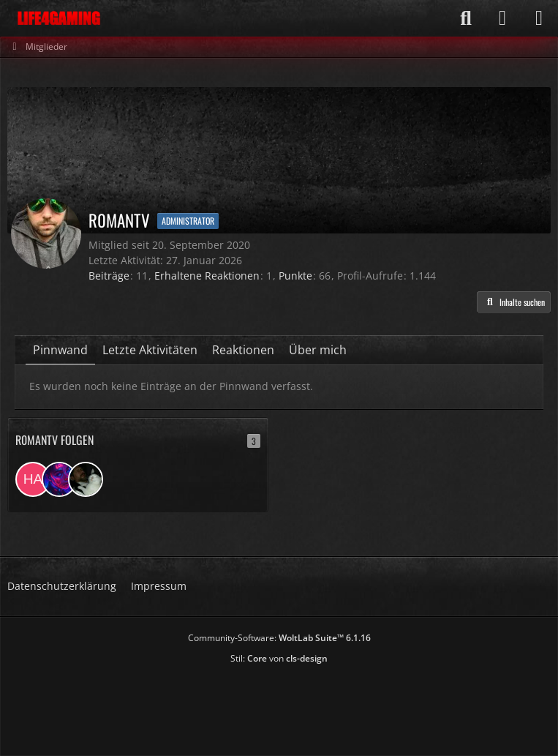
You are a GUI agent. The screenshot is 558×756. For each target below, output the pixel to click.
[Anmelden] (502, 18)
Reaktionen (243, 350)
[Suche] (466, 18)
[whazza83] (86, 479)
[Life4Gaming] (59, 18)
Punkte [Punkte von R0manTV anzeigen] (295, 276)
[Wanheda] (59, 479)
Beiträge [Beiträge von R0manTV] (109, 276)
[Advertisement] (279, 706)
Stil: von (279, 658)
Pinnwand (60, 350)
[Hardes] (33, 479)
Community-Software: (279, 638)
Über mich (318, 350)
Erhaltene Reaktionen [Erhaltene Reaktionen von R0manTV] (207, 276)
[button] (514, 302)
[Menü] (539, 18)
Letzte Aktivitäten (150, 350)
